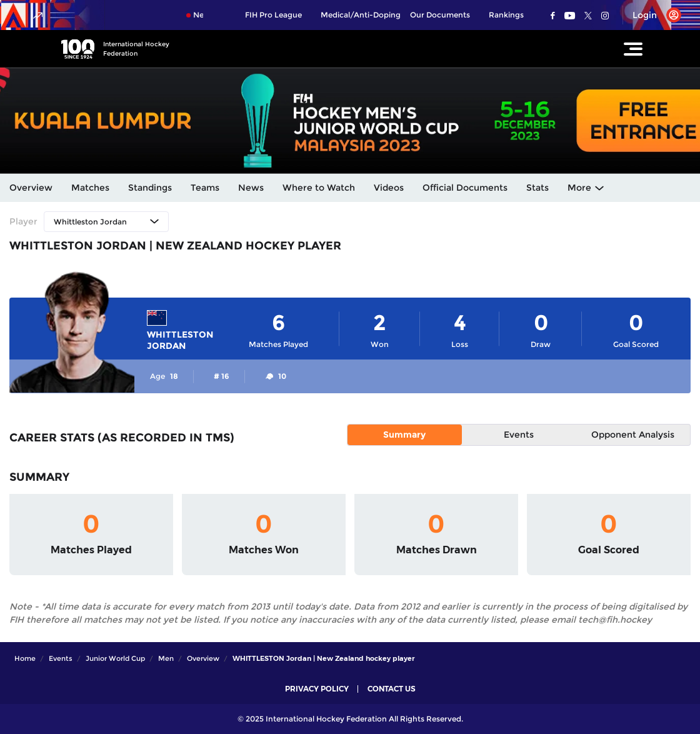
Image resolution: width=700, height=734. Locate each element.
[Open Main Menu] (633, 49)
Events (519, 435)
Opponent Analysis (633, 435)
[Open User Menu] (652, 15)
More (579, 188)
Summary (404, 435)
